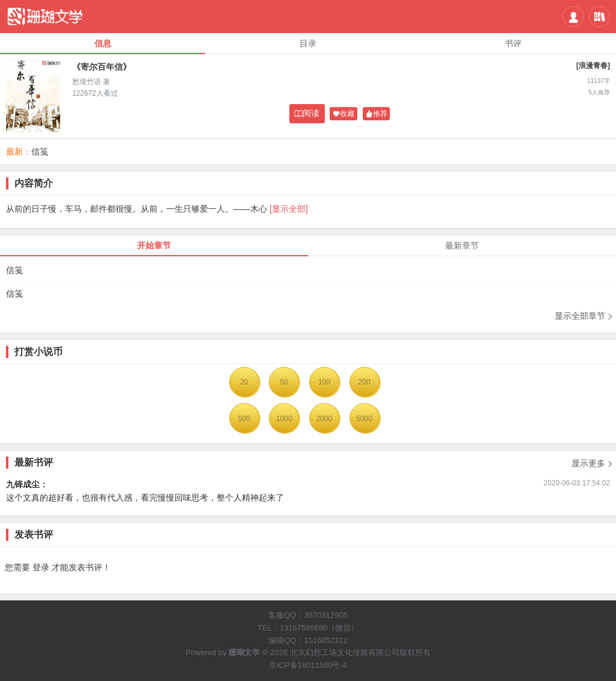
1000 (284, 419)
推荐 (377, 114)
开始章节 (154, 245)
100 (324, 382)
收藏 (343, 114)
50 (284, 382)
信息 (103, 43)
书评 (513, 43)
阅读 (307, 114)
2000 (325, 419)
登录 (41, 567)
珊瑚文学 (244, 652)
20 (244, 382)
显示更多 (593, 460)
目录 (308, 43)
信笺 (40, 152)
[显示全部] (289, 209)
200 (365, 382)
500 (244, 419)
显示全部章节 (584, 316)
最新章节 (462, 245)
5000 (364, 419)
